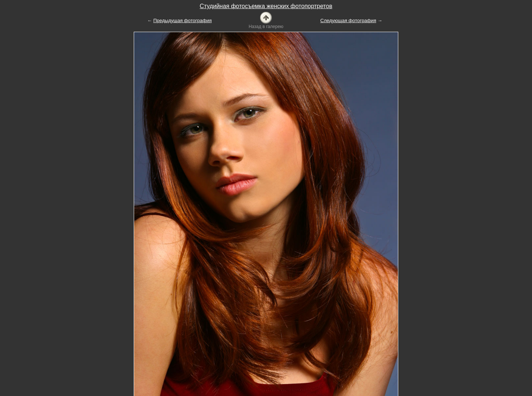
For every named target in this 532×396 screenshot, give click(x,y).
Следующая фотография (348, 20)
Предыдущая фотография (183, 20)
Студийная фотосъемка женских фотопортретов (266, 6)
